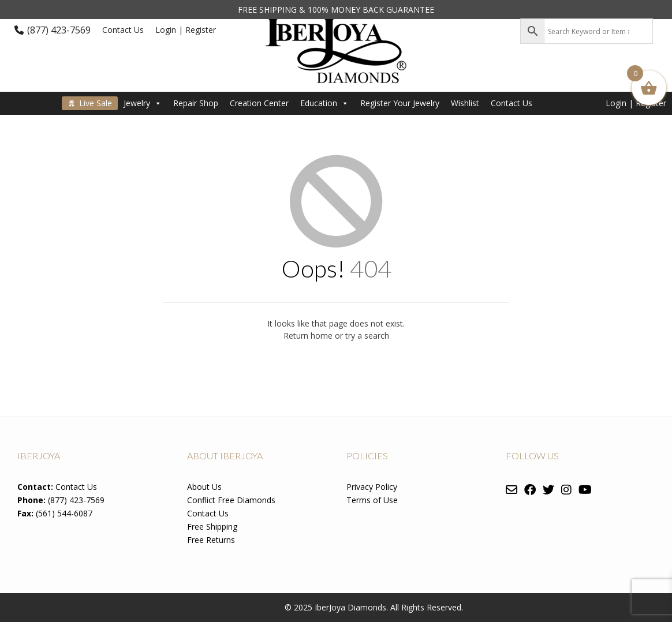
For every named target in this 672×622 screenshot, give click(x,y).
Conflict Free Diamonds (231, 500)
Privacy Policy (372, 487)
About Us (204, 487)
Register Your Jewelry (400, 103)
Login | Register (186, 30)
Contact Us (123, 30)
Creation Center (259, 103)
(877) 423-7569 (59, 30)
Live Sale (96, 103)
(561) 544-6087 (64, 513)
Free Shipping (212, 527)
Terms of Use (372, 500)
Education (324, 103)
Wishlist (465, 103)
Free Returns (211, 540)
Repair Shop (196, 103)
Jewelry (143, 103)
